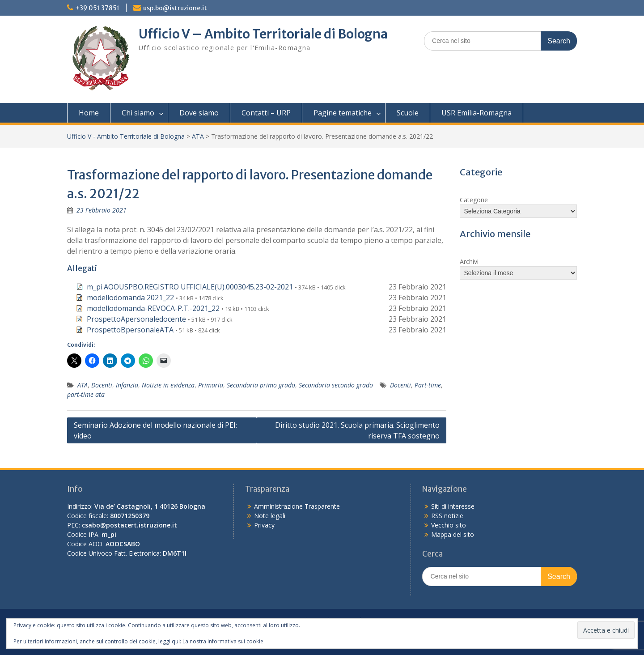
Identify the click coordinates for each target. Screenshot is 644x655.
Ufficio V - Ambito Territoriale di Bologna (126, 136)
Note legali (270, 516)
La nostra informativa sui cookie (223, 641)
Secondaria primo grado (261, 385)
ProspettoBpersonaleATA (130, 330)
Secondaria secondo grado (336, 385)
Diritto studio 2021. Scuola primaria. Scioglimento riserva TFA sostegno (357, 430)
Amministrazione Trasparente (297, 506)
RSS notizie (447, 516)
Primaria (211, 385)
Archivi (469, 262)
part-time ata (86, 394)
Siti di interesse (453, 506)
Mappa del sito (453, 534)
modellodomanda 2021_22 (130, 298)
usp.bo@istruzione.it (175, 8)
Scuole (408, 113)
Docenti (102, 385)
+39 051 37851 (97, 8)
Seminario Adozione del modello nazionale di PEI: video (155, 430)
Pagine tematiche (343, 113)
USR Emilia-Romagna (477, 113)
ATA (198, 136)
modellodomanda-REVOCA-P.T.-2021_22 (153, 308)
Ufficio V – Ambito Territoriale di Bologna (263, 34)
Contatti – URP (266, 113)
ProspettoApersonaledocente (136, 319)
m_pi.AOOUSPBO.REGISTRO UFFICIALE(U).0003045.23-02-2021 (190, 287)
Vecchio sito (449, 525)
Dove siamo (199, 113)
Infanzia (127, 385)
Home (89, 113)
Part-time (428, 385)
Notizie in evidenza (168, 385)
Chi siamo (138, 113)
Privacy (264, 525)
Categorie (474, 200)
